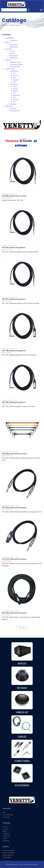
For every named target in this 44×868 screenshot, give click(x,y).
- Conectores (13, 84)
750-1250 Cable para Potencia (14, 613)
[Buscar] (14, 10)
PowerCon (16, 95)
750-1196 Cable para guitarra (14, 351)
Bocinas (5, 827)
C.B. (14, 93)
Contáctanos (6, 817)
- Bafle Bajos (13, 45)
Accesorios (13, 104)
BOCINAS (9, 49)
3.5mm (15, 86)
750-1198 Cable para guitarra (14, 402)
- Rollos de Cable (15, 67)
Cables (5, 838)
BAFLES (8, 43)
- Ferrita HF (13, 108)
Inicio (4, 812)
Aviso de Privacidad (8, 850)
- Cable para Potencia (16, 65)
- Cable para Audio (15, 62)
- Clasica (12, 51)
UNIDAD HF (9, 106)
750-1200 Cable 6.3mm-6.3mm (14, 454)
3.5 (14, 73)
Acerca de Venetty (8, 815)
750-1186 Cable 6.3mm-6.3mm (14, 196)
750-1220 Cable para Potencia (14, 508)
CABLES (8, 60)
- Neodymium (14, 56)
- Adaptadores (14, 71)
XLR (14, 82)
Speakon (16, 80)
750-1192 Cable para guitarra (14, 248)
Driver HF (6, 829)
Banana (15, 91)
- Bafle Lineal (13, 47)
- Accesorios (13, 40)
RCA (14, 78)
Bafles (4, 831)
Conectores (6, 836)
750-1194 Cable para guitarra (14, 299)
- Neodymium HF (15, 111)
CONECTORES (10, 69)
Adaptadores (6, 834)
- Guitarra (12, 54)
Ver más (22, 628)
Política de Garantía (8, 853)
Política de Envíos (8, 855)
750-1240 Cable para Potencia (14, 559)
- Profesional (13, 58)
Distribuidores (7, 857)
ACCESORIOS (10, 38)
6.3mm (15, 76)
